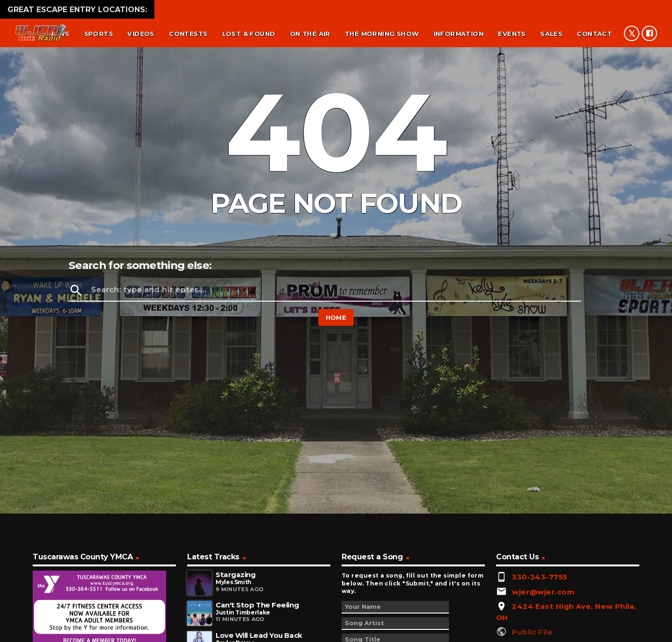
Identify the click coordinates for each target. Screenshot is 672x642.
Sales (551, 34)
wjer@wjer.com (543, 592)
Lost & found (249, 34)
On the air (310, 34)
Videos (141, 34)
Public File (532, 632)
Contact (594, 34)
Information (458, 34)
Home (336, 317)
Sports (98, 34)
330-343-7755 (539, 577)
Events (512, 34)
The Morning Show (382, 34)
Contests (188, 34)
